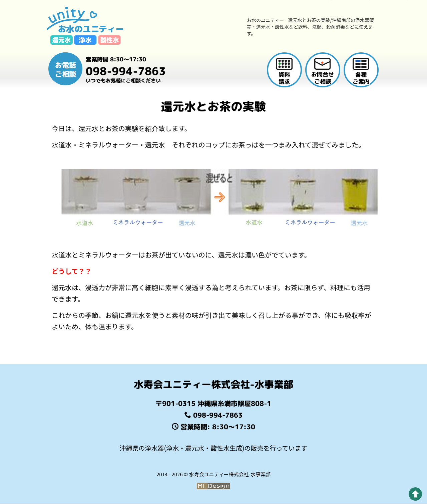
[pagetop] (415, 494)
